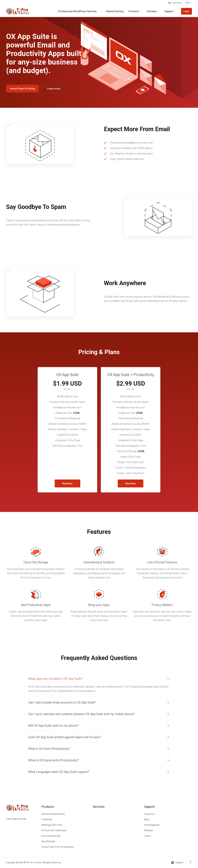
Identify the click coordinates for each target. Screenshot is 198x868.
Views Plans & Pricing (22, 89)
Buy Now (67, 483)
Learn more (54, 89)
